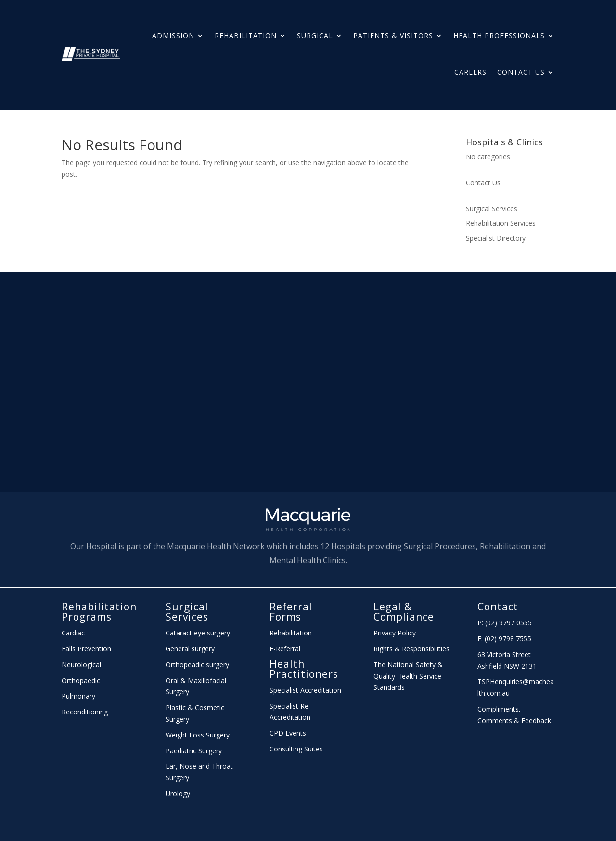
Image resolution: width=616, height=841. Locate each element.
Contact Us (521, 72)
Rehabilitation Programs (99, 612)
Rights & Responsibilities (411, 649)
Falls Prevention (86, 649)
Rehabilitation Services (501, 223)
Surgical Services (492, 209)
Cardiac (73, 633)
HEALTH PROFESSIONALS (499, 35)
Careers (470, 72)
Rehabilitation (246, 35)
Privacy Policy (395, 633)
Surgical (315, 35)
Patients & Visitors (393, 35)
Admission (173, 35)
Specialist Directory (496, 238)
